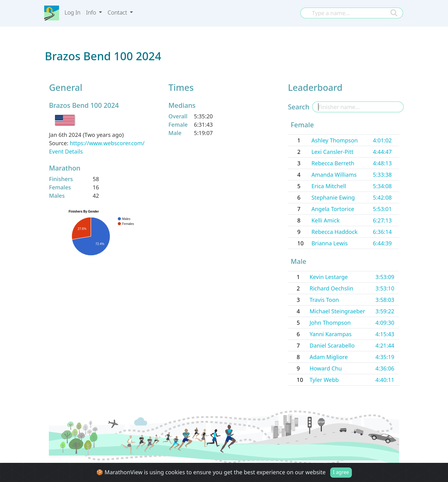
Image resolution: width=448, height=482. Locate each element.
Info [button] (92, 12)
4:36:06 (385, 368)
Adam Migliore (329, 357)
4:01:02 (382, 140)
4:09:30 (385, 323)
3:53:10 (385, 288)
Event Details (66, 151)
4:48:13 (382, 163)
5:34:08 (382, 186)
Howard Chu (326, 368)
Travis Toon (324, 300)
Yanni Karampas (331, 334)
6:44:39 (382, 243)
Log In (73, 12)
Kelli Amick (325, 220)
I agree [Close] (341, 473)
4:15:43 (385, 334)
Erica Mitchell (329, 186)
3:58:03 (385, 300)
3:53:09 (385, 277)
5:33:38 (382, 175)
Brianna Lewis (330, 243)
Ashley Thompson (335, 140)
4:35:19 (385, 357)
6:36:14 (382, 232)
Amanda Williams (334, 175)
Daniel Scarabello (332, 345)
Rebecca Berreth (333, 163)
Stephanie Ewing (333, 197)
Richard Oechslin (331, 288)
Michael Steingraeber (337, 311)
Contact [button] (118, 12)
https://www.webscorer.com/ (107, 143)
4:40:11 (385, 380)
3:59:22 (385, 311)
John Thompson (330, 323)
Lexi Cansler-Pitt (332, 152)
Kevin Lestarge (329, 277)
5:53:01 (382, 209)
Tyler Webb (324, 380)
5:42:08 (382, 197)
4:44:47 (382, 152)
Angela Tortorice (333, 209)
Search (299, 107)
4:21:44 (385, 345)
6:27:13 (382, 220)
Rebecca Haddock (334, 232)
